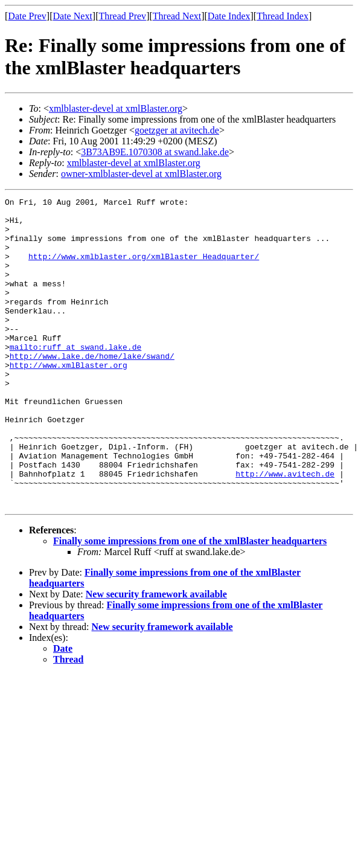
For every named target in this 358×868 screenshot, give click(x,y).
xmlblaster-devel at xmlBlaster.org (116, 108)
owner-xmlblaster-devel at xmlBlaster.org (141, 174)
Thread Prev (122, 16)
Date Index (229, 16)
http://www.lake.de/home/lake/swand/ (92, 388)
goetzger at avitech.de (177, 130)
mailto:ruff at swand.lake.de (75, 378)
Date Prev (27, 16)
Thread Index (283, 16)
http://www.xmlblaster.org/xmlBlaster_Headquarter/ (144, 269)
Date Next (73, 16)
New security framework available (156, 656)
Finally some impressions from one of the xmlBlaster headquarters (190, 603)
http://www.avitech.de (285, 530)
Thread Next (177, 16)
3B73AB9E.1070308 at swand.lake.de (155, 152)
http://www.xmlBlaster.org (69, 399)
